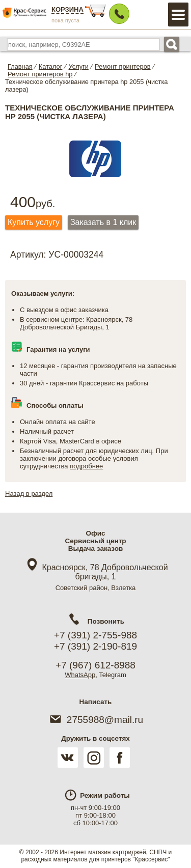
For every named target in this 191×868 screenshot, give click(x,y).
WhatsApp (80, 675)
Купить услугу (34, 222)
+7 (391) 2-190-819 (95, 646)
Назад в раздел (29, 494)
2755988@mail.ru (95, 720)
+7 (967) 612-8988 (95, 665)
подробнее (86, 466)
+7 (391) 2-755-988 (95, 635)
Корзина (67, 9)
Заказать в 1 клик (103, 222)
